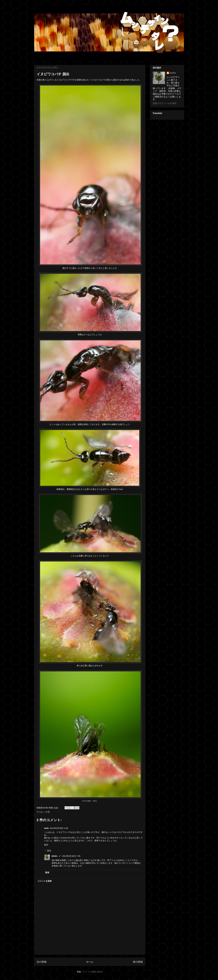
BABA (55, 856)
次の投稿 (42, 962)
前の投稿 (138, 962)
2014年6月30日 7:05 (71, 856)
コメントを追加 (45, 881)
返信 (46, 845)
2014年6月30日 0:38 (59, 828)
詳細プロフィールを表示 (165, 103)
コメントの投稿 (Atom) (92, 972)
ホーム (90, 962)
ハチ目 (47, 812)
